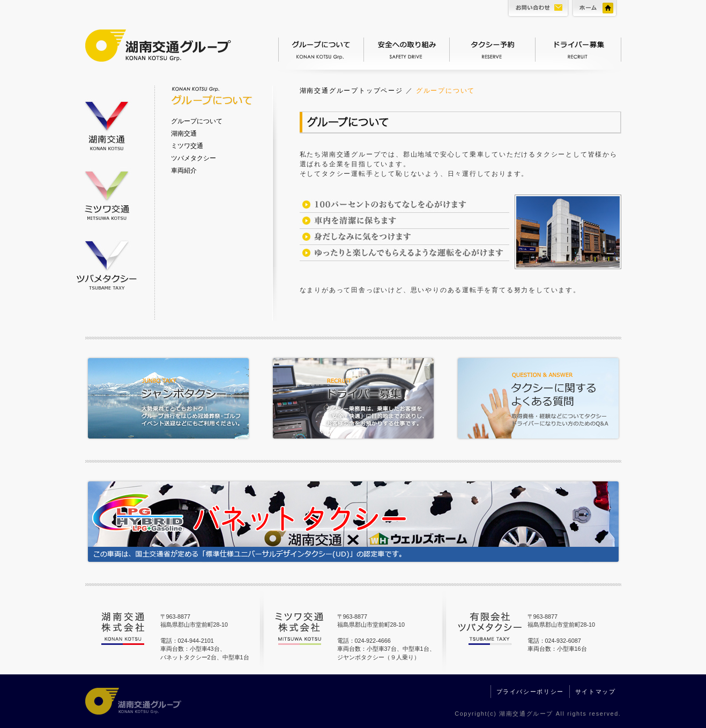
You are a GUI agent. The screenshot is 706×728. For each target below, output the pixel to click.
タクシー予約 (493, 48)
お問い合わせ (537, 11)
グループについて (321, 48)
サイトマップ (596, 692)
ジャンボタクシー (174, 400)
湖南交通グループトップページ (351, 91)
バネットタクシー (353, 524)
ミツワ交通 (106, 193)
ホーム (596, 11)
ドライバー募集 (578, 48)
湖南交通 (106, 121)
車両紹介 (184, 170)
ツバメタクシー (106, 264)
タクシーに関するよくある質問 (533, 400)
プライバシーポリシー (530, 692)
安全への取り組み (407, 48)
